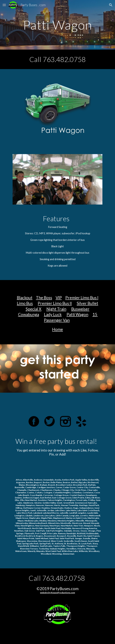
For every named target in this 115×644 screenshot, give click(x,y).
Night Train (56, 309)
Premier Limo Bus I (82, 298)
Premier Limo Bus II (55, 303)
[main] (57, 25)
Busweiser (80, 309)
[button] (4, 5)
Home (57, 329)
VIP (59, 298)
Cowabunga (29, 314)
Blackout (25, 298)
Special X (34, 309)
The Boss (44, 298)
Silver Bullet (87, 303)
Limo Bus (25, 303)
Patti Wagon (77, 314)
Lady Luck (53, 314)
